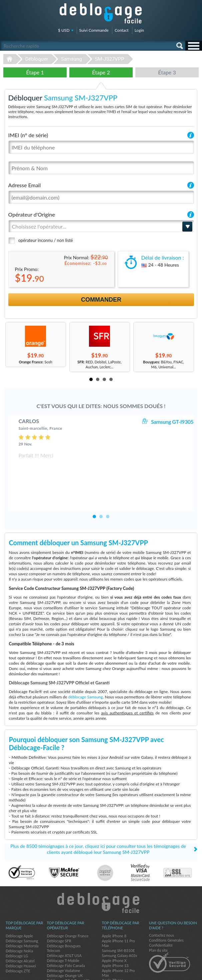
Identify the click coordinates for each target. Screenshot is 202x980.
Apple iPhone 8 (114, 907)
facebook (167, 972)
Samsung (71, 59)
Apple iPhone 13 (115, 936)
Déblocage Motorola (22, 917)
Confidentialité (161, 916)
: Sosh (35, 362)
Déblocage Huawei (21, 937)
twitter (180, 972)
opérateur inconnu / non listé (46, 240)
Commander (101, 300)
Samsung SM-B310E (118, 921)
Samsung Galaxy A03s (119, 926)
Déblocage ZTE (18, 942)
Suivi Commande (94, 30)
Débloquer (37, 59)
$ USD (64, 30)
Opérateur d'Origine (32, 214)
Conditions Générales (166, 911)
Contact (122, 30)
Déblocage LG (17, 927)
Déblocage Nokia (19, 922)
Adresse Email (25, 185)
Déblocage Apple (19, 907)
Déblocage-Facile (101, 13)
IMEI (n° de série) (28, 135)
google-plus (194, 972)
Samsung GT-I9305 (172, 422)
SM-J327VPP (109, 59)
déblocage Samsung (86, 668)
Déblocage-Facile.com (101, 874)
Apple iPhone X (114, 931)
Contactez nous (161, 906)
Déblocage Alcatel (20, 932)
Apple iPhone (112, 951)
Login (139, 30)
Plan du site (158, 921)
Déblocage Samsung (22, 912)
